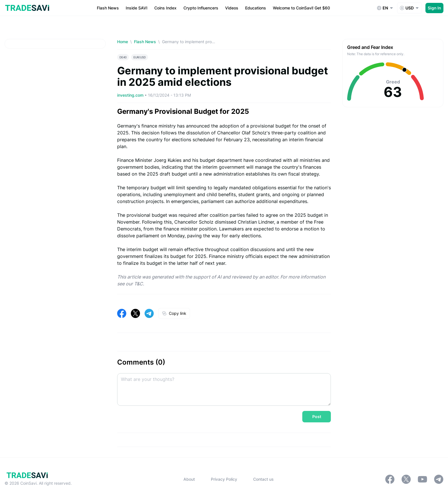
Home (123, 42)
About (189, 479)
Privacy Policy (224, 479)
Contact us (263, 479)
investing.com (131, 95)
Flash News (145, 42)
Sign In (434, 8)
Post (317, 416)
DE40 (123, 57)
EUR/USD (140, 57)
